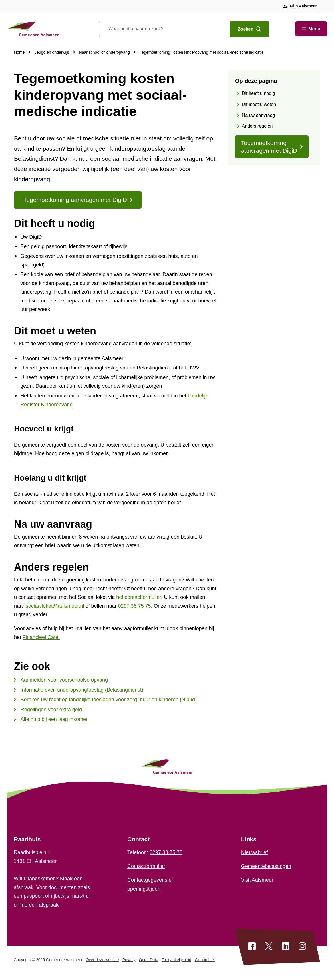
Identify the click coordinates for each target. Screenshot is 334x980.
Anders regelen (257, 126)
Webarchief (205, 960)
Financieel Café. (41, 637)
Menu (311, 29)
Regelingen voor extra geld (48, 710)
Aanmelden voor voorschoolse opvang (61, 680)
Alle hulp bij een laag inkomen (51, 719)
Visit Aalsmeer (257, 880)
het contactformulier (139, 597)
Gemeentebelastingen (266, 866)
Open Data (149, 960)
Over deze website (102, 960)
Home (19, 52)
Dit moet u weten (259, 104)
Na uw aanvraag (258, 115)
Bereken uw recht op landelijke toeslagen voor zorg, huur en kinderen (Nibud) (105, 700)
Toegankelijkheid (176, 960)
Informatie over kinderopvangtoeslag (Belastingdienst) (79, 690)
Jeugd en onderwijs (52, 52)
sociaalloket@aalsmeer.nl (55, 606)
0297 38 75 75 (135, 606)
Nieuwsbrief (254, 852)
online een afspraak (36, 905)
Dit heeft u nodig (258, 93)
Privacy (129, 960)
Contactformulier (146, 866)
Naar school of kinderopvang (104, 52)
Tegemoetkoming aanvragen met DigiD (272, 147)
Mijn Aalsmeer (303, 6)
